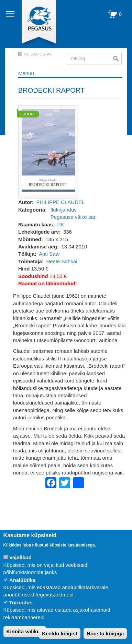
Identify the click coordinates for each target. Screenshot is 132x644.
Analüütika (23, 580)
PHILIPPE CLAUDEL (61, 202)
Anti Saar (49, 254)
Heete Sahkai (62, 261)
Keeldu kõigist (60, 633)
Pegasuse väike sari (74, 217)
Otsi (117, 59)
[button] (48, 151)
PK (60, 224)
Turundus (21, 602)
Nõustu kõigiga (105, 633)
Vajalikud (20, 557)
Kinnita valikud (25, 631)
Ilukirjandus (64, 210)
